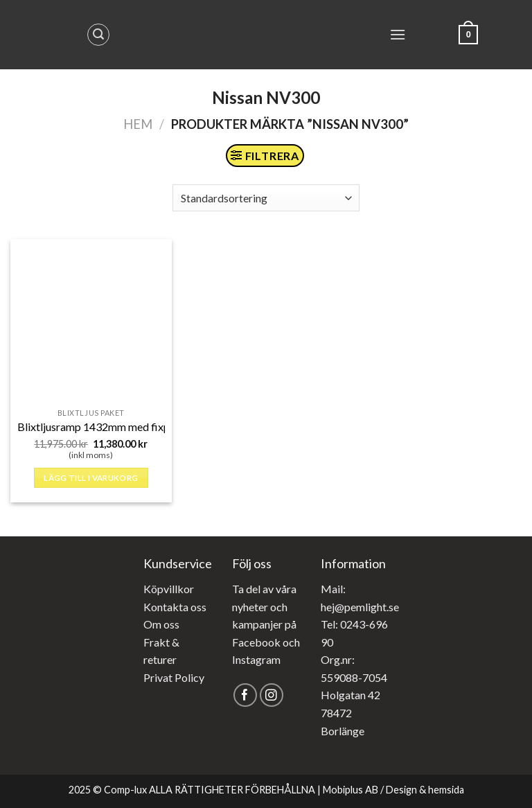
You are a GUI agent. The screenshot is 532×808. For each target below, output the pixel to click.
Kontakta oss (175, 607)
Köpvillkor (169, 589)
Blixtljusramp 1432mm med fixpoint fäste (116, 427)
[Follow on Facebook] (246, 695)
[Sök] (98, 35)
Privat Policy (174, 677)
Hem (138, 124)
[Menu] (398, 34)
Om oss (161, 624)
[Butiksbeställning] (266, 198)
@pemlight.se (367, 607)
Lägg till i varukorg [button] (91, 478)
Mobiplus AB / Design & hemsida (393, 790)
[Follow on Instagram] (272, 695)
